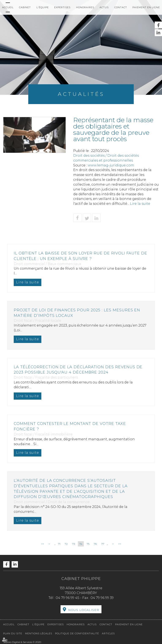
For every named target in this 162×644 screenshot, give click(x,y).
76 (95, 544)
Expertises (62, 7)
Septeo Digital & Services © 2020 (22, 642)
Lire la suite (140, 204)
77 (103, 544)
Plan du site (13, 633)
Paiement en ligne (146, 7)
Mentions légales (39, 633)
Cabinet (25, 7)
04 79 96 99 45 (67, 598)
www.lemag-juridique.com (111, 165)
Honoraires (85, 7)
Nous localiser (84, 610)
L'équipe (43, 7)
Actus (104, 7)
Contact (121, 7)
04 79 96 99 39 (102, 598)
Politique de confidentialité (77, 633)
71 (59, 544)
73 (74, 544)
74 (81, 544)
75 (88, 544)
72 (66, 544)
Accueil (8, 7)
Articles (108, 633)
